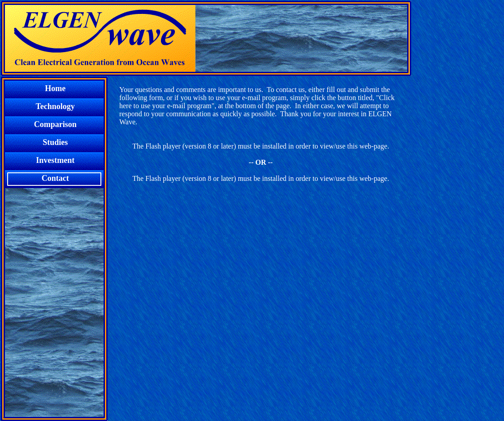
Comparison (54, 124)
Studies (54, 142)
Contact (54, 178)
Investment (54, 160)
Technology (54, 106)
